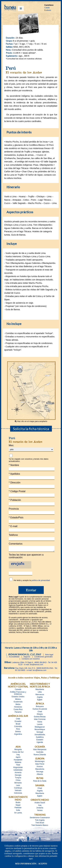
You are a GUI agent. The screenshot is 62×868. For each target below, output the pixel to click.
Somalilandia (40, 735)
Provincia (14, 509)
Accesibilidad (14, 658)
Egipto (40, 701)
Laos (18, 786)
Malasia (18, 763)
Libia (40, 693)
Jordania (40, 809)
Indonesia (18, 794)
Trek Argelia (40, 821)
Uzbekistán (18, 771)
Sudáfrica (40, 738)
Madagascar (40, 728)
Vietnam (18, 791)
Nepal (18, 806)
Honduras (18, 708)
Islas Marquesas (40, 750)
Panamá (18, 713)
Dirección (15, 483)
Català (47, 8)
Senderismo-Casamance (40, 818)
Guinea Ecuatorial (40, 710)
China (18, 781)
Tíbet (18, 766)
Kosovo (40, 767)
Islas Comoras (40, 720)
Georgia (18, 776)
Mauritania (40, 690)
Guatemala (18, 703)
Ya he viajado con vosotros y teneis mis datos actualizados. (29, 460)
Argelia (40, 698)
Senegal (40, 733)
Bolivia (18, 732)
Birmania (18, 784)
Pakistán (18, 809)
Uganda (40, 743)
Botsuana (40, 707)
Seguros (27, 658)
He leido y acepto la (32, 581)
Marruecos (40, 695)
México (18, 700)
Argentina (18, 735)
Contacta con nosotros (31, 660)
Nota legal (49, 656)
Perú (18, 730)
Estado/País (16, 518)
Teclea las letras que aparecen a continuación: (26, 557)
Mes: (11, 445)
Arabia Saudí (40, 804)
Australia (40, 753)
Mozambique (40, 730)
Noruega (40, 773)
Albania (40, 775)
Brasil (18, 725)
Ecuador (18, 722)
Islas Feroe (40, 765)
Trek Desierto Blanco (40, 826)
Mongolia (18, 750)
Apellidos (14, 474)
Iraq (18, 756)
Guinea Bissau (40, 718)
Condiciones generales (43, 658)
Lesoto (40, 725)
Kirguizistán (18, 768)
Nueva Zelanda (40, 756)
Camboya (18, 789)
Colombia (18, 727)
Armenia (18, 773)
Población (15, 500)
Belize (18, 705)
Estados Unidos (18, 698)
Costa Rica (18, 710)
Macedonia (40, 770)
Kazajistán (18, 761)
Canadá (18, 690)
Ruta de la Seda (40, 782)
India (18, 811)
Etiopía (40, 715)
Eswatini (40, 741)
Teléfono (13, 535)
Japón (18, 758)
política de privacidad (41, 581)
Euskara (48, 10)
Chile (18, 720)
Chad (40, 712)
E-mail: (13, 526)
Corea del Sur (18, 753)
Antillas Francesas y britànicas (18, 694)
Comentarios (16, 544)
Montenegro (40, 762)
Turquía (18, 779)
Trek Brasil (40, 824)
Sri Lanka (18, 814)
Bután (18, 803)
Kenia (40, 723)
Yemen (40, 811)
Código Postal (17, 491)
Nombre (14, 465)
